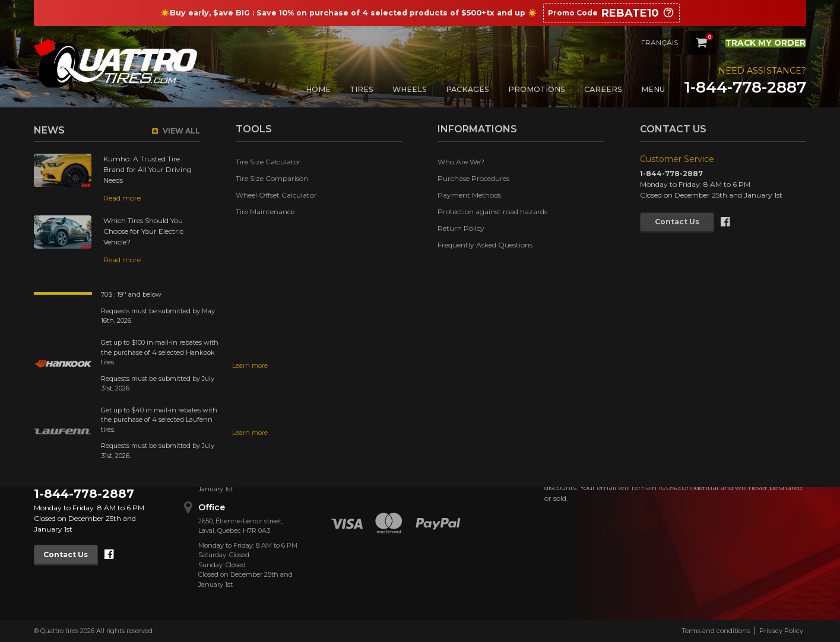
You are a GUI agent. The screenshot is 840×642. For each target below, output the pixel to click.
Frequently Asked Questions (351, 476)
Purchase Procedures (358, 409)
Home (318, 89)
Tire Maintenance (455, 455)
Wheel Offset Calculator (466, 439)
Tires (362, 89)
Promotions (537, 89)
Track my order (756, 42)
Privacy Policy (781, 631)
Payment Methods (354, 424)
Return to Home (387, 261)
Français (641, 42)
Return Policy (345, 439)
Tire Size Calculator (458, 409)
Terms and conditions (716, 631)
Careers (603, 89)
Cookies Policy (346, 455)
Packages (467, 89)
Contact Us (71, 554)
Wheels (410, 89)
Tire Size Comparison (462, 424)
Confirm (751, 455)
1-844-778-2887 (745, 87)
